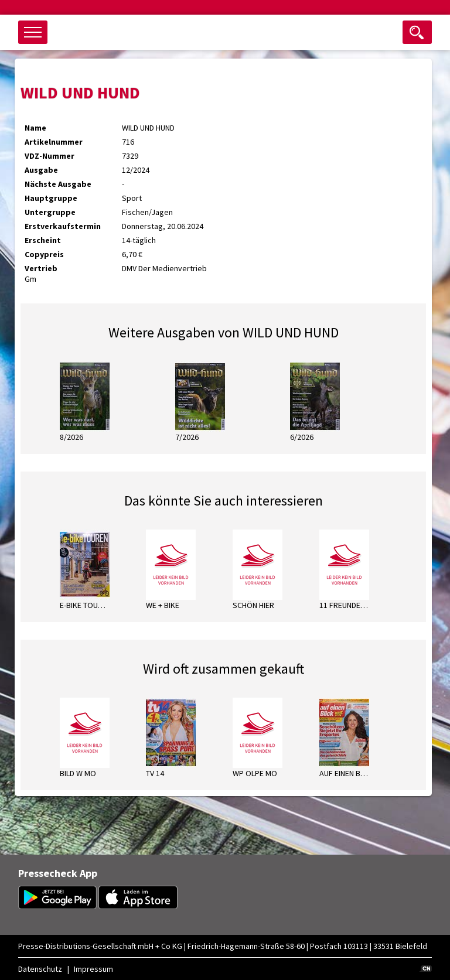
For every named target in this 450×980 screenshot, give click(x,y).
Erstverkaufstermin (63, 226)
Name (35, 128)
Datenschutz (40, 969)
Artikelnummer (54, 142)
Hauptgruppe (51, 198)
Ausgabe (41, 170)
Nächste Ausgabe (58, 184)
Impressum (93, 969)
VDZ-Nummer (50, 156)
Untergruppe (50, 212)
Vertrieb (41, 268)
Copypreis (44, 254)
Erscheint (43, 240)
